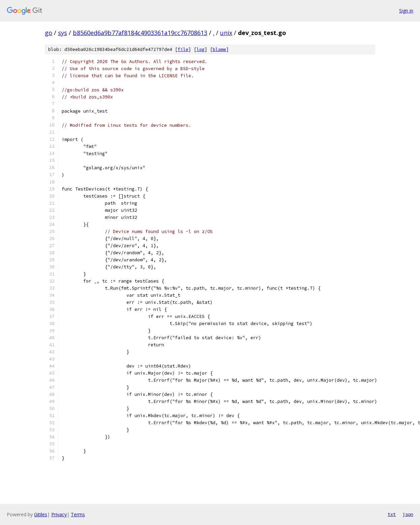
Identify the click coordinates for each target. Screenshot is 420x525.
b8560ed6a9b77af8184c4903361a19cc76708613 (140, 33)
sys (63, 33)
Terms (78, 514)
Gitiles (41, 514)
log (201, 49)
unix (226, 33)
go (49, 33)
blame (219, 49)
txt (392, 514)
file (183, 49)
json (408, 514)
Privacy (59, 514)
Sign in (406, 11)
